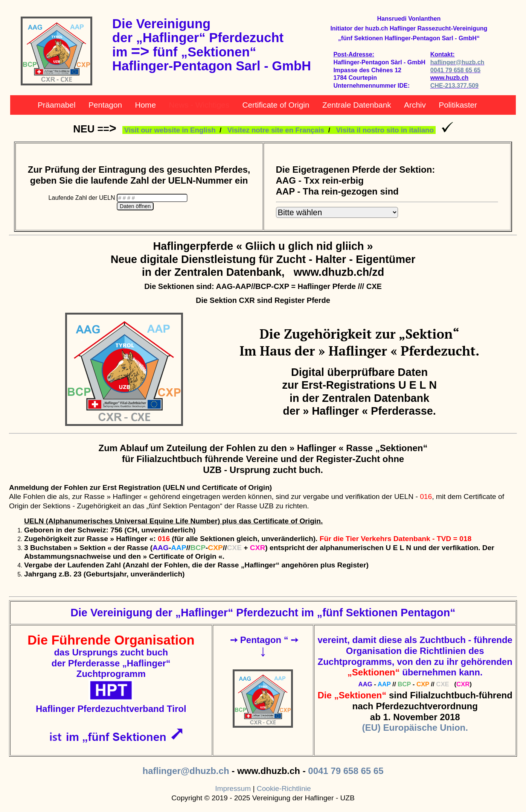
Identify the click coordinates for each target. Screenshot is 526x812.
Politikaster (458, 105)
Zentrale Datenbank (357, 105)
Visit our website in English (170, 130)
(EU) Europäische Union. (415, 728)
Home (145, 105)
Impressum (233, 788)
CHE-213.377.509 (454, 86)
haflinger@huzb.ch (457, 62)
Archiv (415, 105)
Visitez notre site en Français (276, 130)
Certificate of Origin (276, 105)
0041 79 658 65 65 (455, 70)
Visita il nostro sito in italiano (385, 130)
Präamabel (57, 105)
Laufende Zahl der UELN (83, 198)
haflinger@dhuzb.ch (186, 771)
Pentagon (105, 105)
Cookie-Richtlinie (284, 788)
